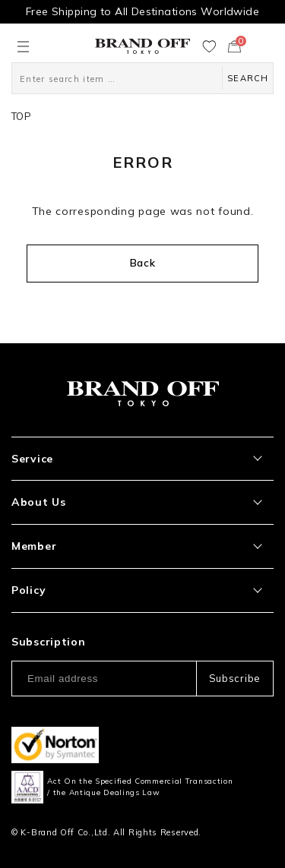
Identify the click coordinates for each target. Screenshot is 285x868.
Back (143, 263)
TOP (21, 116)
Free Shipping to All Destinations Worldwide (142, 11)
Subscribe (235, 678)
